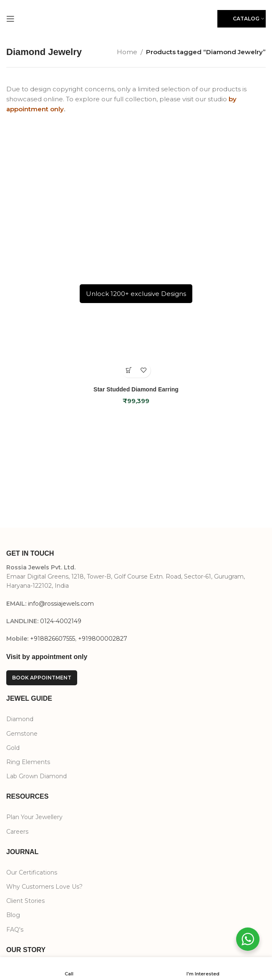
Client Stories (25, 901)
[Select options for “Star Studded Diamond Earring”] (129, 370)
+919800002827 (103, 639)
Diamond (20, 719)
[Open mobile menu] (10, 19)
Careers (17, 832)
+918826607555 (53, 639)
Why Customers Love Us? (44, 887)
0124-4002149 (61, 621)
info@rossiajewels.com (61, 604)
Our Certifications (32, 872)
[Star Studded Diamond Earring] (136, 252)
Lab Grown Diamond (37, 776)
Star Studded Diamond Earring (136, 389)
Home (127, 52)
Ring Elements (28, 762)
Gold (13, 748)
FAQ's (15, 930)
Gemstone (22, 734)
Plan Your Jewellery (34, 817)
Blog (13, 915)
